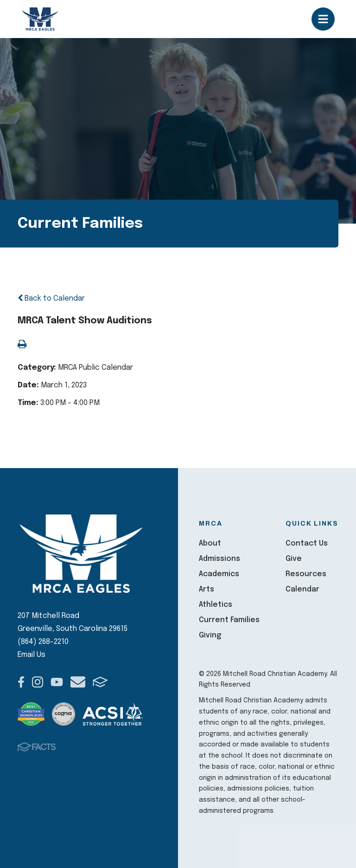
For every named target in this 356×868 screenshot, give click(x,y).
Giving (210, 635)
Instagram (38, 682)
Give (294, 559)
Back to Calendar (51, 299)
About (210, 543)
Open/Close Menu (323, 19)
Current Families (229, 620)
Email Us (32, 655)
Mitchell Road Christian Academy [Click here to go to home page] (41, 19)
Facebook (21, 682)
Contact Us (307, 543)
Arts (207, 589)
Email (78, 682)
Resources (306, 574)
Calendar (302, 589)
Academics (219, 574)
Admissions (219, 559)
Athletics (216, 605)
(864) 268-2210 (43, 642)
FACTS (100, 682)
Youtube (57, 682)
